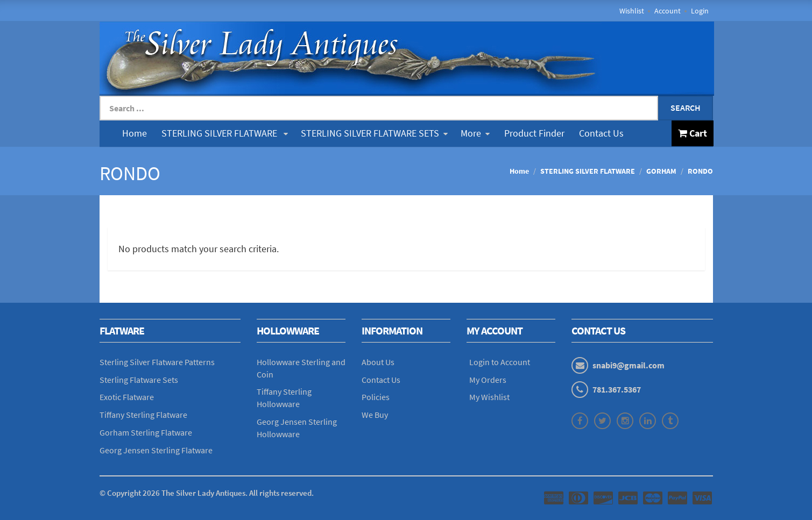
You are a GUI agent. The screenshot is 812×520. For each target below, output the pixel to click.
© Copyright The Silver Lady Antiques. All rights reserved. (207, 493)
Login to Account (500, 362)
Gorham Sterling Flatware (146, 432)
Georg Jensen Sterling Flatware (156, 450)
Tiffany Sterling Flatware (143, 415)
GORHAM (661, 171)
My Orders (488, 380)
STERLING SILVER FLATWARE (225, 133)
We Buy (375, 415)
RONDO (700, 171)
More (475, 133)
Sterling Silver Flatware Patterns (157, 362)
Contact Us (601, 133)
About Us (378, 362)
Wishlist (632, 11)
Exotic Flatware (127, 397)
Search (686, 108)
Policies (376, 397)
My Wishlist (489, 397)
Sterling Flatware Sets (139, 380)
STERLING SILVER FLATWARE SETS (374, 133)
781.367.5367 (617, 389)
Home (135, 133)
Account (668, 11)
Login (700, 11)
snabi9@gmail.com (629, 365)
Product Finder (534, 133)
